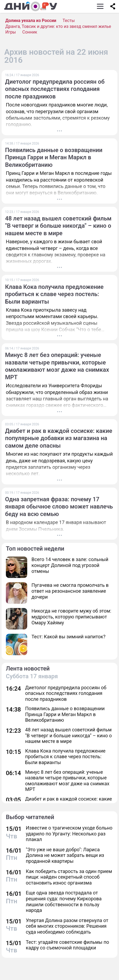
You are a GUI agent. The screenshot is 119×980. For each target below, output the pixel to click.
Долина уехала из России (31, 21)
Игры (11, 32)
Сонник (30, 32)
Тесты (69, 21)
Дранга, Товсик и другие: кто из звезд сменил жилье (58, 26)
